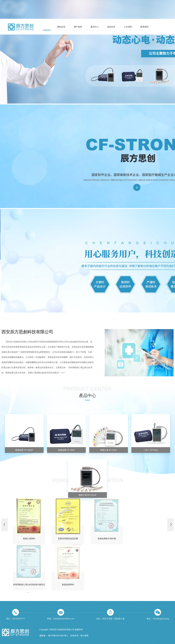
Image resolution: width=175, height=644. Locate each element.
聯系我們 (144, 27)
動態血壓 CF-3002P (24, 450)
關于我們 (78, 27)
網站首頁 (61, 27)
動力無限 (84, 636)
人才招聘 (128, 27)
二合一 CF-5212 (151, 450)
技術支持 (111, 27)
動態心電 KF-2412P (88, 495)
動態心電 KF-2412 (109, 450)
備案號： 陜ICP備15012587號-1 (54, 636)
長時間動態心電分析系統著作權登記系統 (29, 587)
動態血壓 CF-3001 (66, 450)
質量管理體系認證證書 (68, 539)
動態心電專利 (29, 539)
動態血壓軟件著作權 (107, 539)
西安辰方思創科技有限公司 (27, 331)
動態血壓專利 (68, 585)
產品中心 (95, 27)
